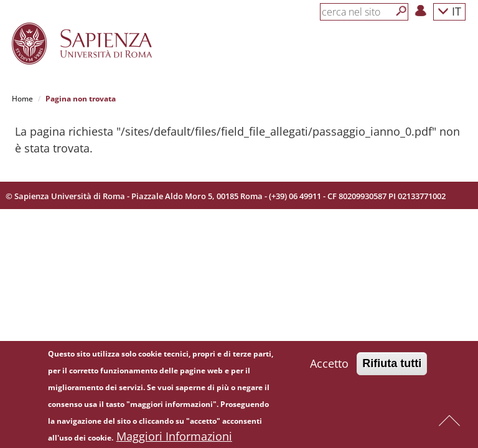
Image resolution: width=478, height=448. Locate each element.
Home (22, 99)
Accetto (329, 366)
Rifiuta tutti (392, 366)
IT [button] (449, 11)
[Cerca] (401, 11)
